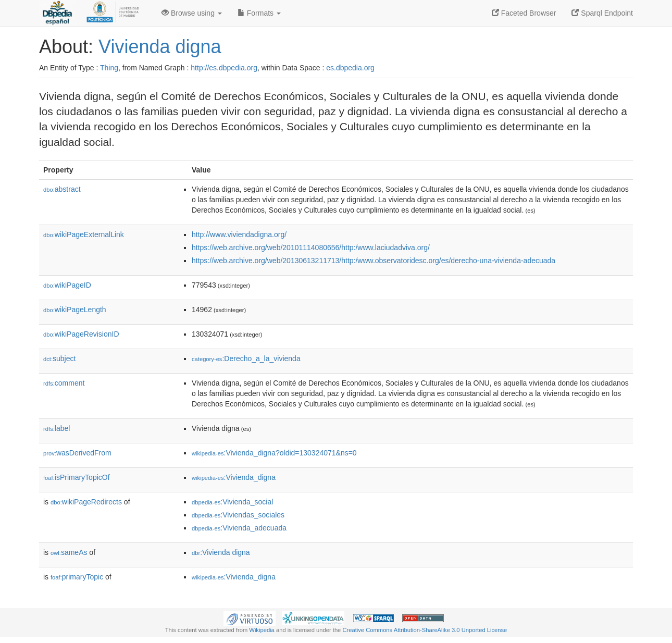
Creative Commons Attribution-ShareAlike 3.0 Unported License (425, 630)
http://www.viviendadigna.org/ (239, 234)
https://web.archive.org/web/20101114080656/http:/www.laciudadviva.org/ (311, 248)
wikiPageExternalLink (84, 234)
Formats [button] (259, 13)
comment (64, 383)
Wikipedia (262, 630)
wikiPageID (67, 285)
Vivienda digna (160, 47)
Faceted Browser (524, 13)
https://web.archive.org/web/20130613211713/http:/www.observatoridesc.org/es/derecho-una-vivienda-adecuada (374, 261)
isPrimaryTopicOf (77, 477)
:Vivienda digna (221, 552)
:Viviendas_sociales (238, 515)
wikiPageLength (75, 310)
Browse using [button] (192, 13)
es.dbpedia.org (350, 68)
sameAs (69, 552)
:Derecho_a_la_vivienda (246, 358)
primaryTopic (77, 577)
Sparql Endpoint (602, 13)
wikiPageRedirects (86, 502)
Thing (109, 68)
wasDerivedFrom (77, 453)
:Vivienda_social (232, 502)
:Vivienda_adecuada (239, 528)
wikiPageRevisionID (81, 334)
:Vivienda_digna (234, 477)
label (57, 428)
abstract (62, 189)
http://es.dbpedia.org (224, 68)
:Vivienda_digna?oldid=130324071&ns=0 (274, 453)
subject (59, 358)
